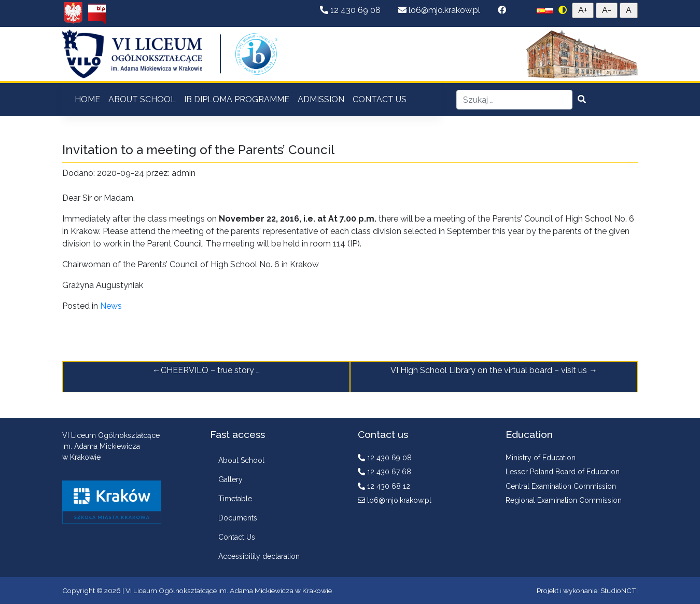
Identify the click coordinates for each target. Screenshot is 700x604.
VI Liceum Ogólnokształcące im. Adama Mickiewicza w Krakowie (229, 591)
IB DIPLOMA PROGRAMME (237, 99)
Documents (238, 518)
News (111, 306)
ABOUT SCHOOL (142, 99)
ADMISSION (321, 99)
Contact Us (237, 537)
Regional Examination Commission (564, 500)
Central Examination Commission (561, 486)
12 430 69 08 (351, 10)
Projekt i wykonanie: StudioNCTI (587, 591)
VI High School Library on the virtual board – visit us (489, 370)
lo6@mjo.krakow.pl (440, 10)
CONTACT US (380, 99)
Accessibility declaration (259, 556)
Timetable (235, 499)
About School (241, 460)
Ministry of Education (541, 458)
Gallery (230, 479)
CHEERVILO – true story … (210, 370)
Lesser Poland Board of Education (563, 472)
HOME (87, 99)
